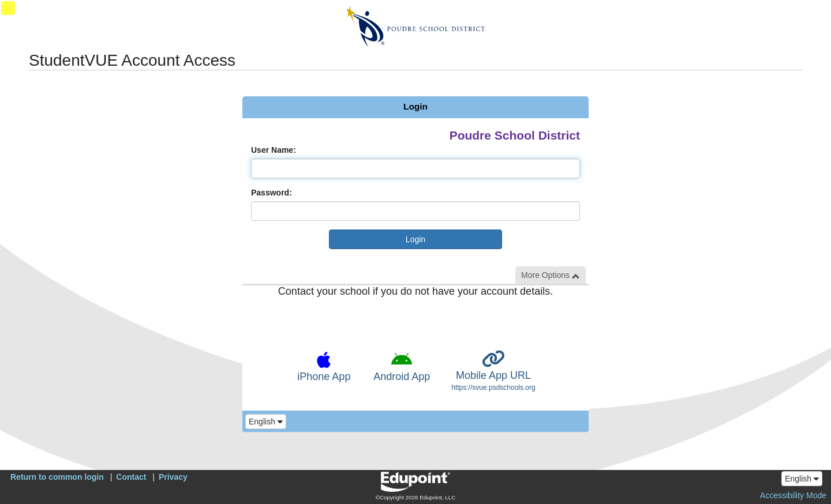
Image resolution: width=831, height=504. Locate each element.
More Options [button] (551, 275)
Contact (131, 477)
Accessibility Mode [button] (793, 495)
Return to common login (57, 477)
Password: (272, 193)
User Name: (274, 150)
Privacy (173, 477)
